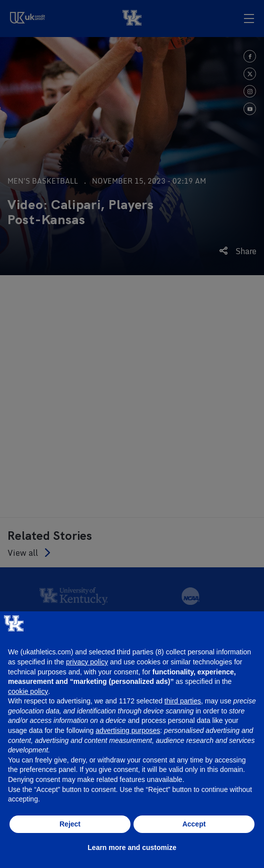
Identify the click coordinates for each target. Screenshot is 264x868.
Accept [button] (194, 824)
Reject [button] (70, 824)
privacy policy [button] (87, 662)
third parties (183, 701)
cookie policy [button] (28, 691)
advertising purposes (128, 730)
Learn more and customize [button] (132, 847)
